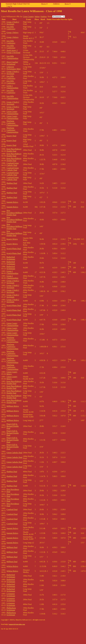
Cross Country (29, 17)
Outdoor (44, 17)
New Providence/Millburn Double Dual (14, 213)
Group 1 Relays (12, 33)
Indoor (37, 17)
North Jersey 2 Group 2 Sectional (13, 51)
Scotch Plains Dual (14, 249)
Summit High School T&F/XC (18, 4)
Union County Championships (12, 113)
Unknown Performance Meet (14, 68)
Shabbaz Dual (12, 183)
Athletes (56, 4)
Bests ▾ (68, 4)
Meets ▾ (44, 4)
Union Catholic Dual (14, 453)
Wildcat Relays (12, 566)
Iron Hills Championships (12, 57)
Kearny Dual (11, 136)
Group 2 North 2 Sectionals (13, 23)
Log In (9, 6)
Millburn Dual (12, 547)
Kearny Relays (12, 239)
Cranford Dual (12, 509)
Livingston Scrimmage (11, 595)
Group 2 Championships (12, 272)
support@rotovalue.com (17, 624)
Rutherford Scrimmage (11, 258)
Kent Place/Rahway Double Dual (14, 150)
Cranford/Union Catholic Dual (13, 164)
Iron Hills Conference (11, 28)
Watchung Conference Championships (12, 123)
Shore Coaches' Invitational (12, 63)
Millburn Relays (13, 406)
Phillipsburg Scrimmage (11, 609)
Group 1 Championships (12, 87)
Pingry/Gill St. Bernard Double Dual (13, 426)
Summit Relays (12, 202)
